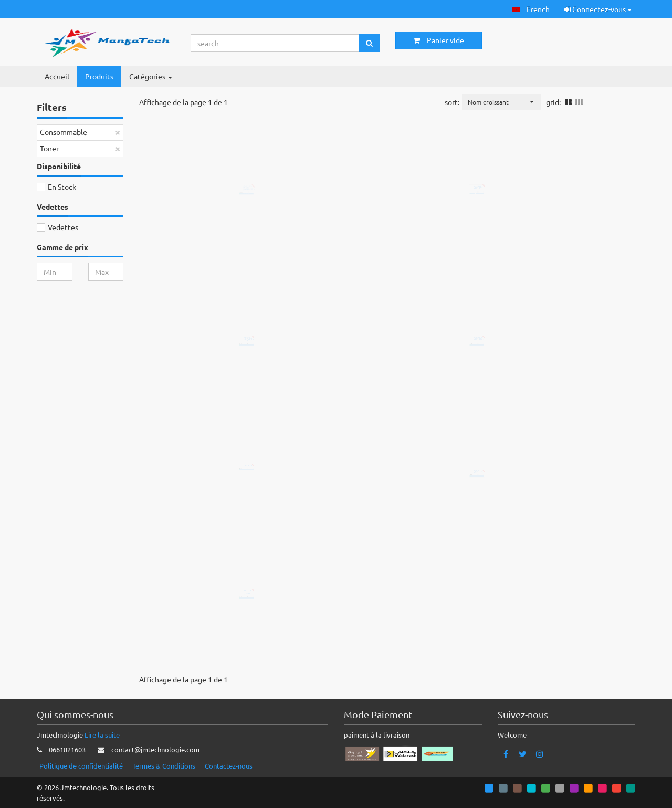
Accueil (57, 76)
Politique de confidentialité (81, 766)
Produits (99, 76)
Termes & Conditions (164, 766)
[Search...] (275, 43)
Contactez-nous (229, 766)
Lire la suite (102, 735)
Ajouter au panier (256, 237)
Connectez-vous (598, 9)
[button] (531, 9)
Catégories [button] (151, 76)
